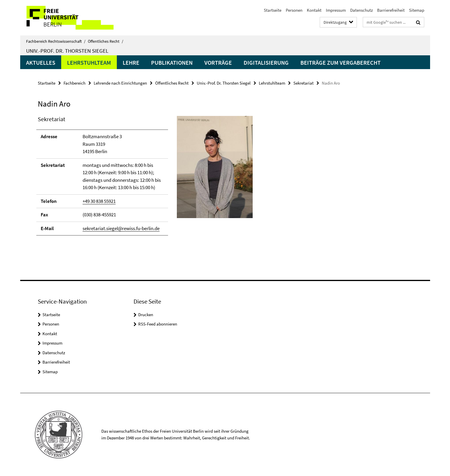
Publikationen (172, 63)
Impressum (336, 10)
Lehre (131, 63)
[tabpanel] (145, 178)
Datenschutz (361, 10)
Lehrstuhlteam (89, 63)
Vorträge (218, 63)
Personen (294, 10)
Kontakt (314, 10)
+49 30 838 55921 (99, 201)
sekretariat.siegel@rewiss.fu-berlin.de (121, 228)
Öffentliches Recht (106, 41)
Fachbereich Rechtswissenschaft (56, 41)
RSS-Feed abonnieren (158, 324)
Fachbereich (75, 83)
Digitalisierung (266, 63)
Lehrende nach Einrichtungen (120, 83)
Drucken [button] (146, 315)
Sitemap (417, 10)
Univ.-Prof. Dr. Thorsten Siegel (67, 51)
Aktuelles (41, 63)
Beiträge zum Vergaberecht (341, 63)
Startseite (273, 10)
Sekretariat (303, 83)
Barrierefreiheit (391, 10)
